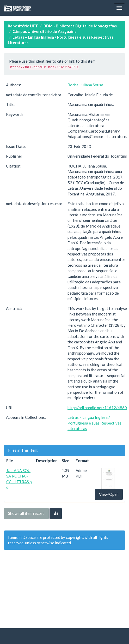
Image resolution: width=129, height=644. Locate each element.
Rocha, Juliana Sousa (85, 85)
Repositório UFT (23, 26)
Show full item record (26, 513)
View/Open (109, 494)
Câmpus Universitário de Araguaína (45, 31)
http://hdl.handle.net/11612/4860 (97, 408)
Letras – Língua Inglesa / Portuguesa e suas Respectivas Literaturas (94, 423)
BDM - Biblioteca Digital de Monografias (80, 26)
